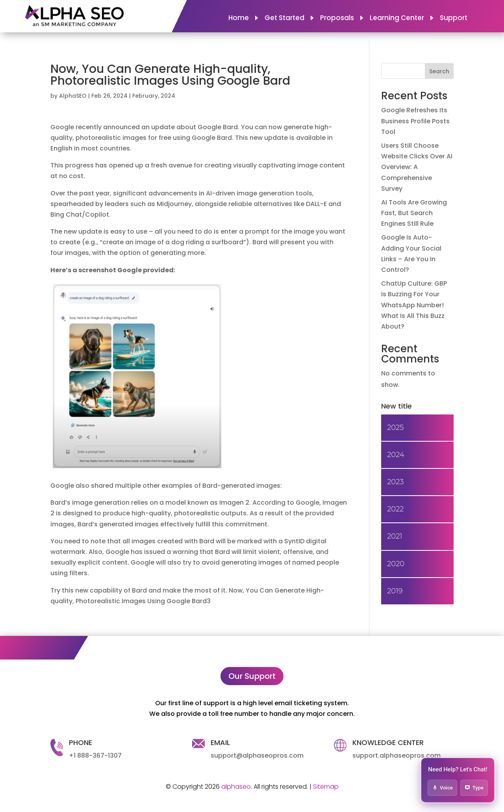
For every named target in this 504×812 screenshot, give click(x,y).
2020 (396, 564)
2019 (395, 591)
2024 (168, 96)
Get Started (284, 19)
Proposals (337, 19)
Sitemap (326, 787)
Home (239, 19)
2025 (395, 427)
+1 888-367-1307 (95, 755)
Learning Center (397, 19)
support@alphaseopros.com (257, 755)
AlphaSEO (73, 96)
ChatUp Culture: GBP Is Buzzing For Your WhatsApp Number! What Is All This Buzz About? (414, 305)
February (145, 96)
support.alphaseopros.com (397, 755)
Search (439, 71)
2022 (395, 509)
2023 (395, 482)
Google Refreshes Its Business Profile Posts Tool (415, 121)
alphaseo (236, 787)
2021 (395, 536)
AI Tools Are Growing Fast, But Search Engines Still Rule (414, 213)
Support (454, 19)
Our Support (252, 676)
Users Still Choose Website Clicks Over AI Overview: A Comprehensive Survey (417, 167)
